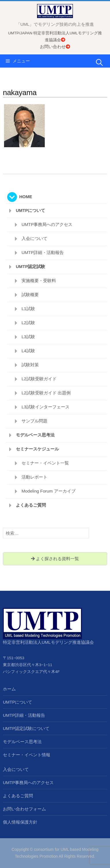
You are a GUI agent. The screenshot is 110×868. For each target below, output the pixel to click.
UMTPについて (31, 210)
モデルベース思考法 (35, 435)
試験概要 (30, 295)
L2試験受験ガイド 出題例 (46, 393)
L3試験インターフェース (46, 407)
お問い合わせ (55, 47)
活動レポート (34, 477)
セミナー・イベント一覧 (45, 463)
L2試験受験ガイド (39, 379)
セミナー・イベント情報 (27, 755)
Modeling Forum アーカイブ (49, 491)
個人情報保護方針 (20, 822)
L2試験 (28, 323)
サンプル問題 (34, 421)
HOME (26, 197)
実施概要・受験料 (39, 281)
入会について (34, 238)
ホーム (9, 689)
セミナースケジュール (37, 449)
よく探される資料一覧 (55, 559)
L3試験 (28, 337)
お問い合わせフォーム (24, 809)
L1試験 (28, 309)
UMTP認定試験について (26, 728)
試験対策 (30, 365)
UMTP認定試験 (31, 266)
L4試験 (28, 351)
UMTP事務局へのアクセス (47, 224)
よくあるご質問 (31, 505)
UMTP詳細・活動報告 (43, 252)
